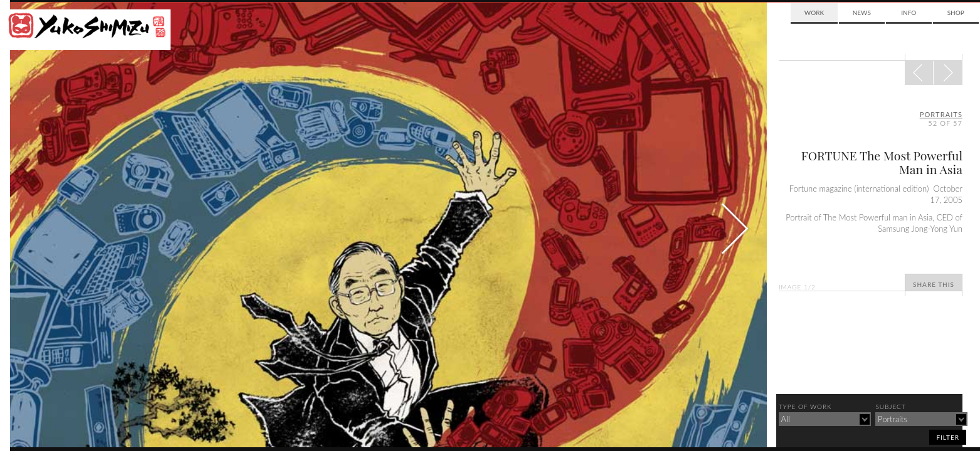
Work (814, 13)
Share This (934, 284)
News (862, 13)
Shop (956, 13)
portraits (941, 114)
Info (909, 13)
